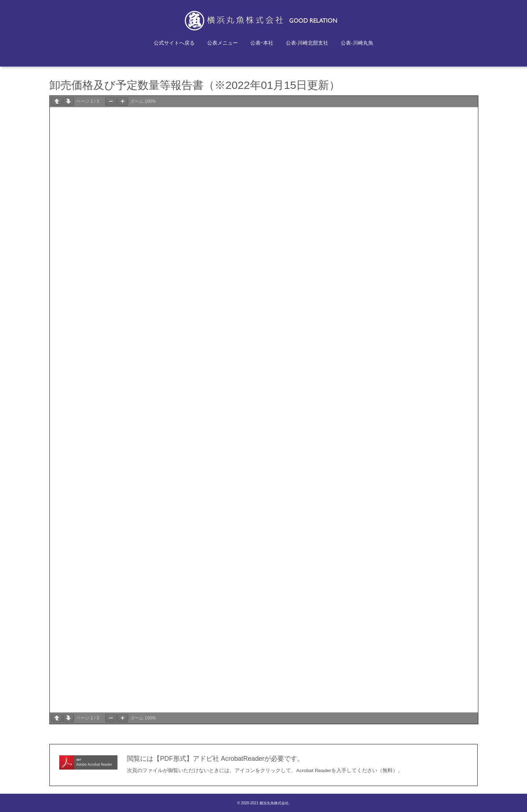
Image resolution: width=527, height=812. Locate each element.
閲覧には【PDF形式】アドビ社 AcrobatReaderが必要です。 (215, 759)
